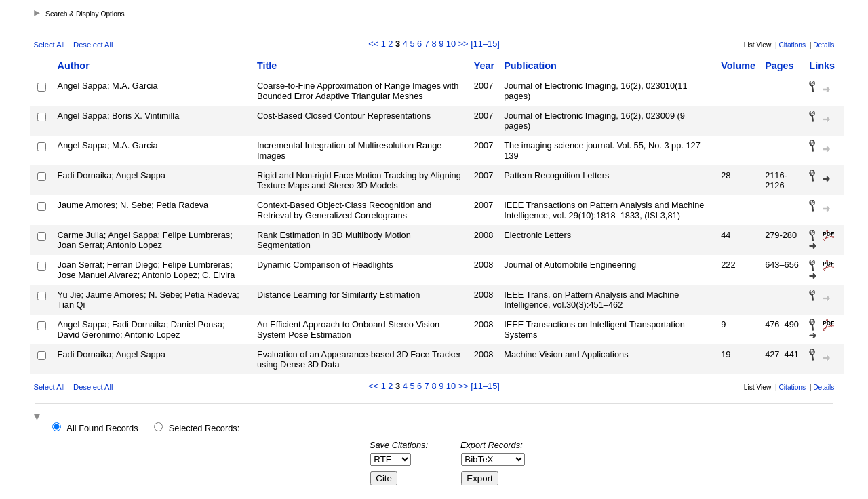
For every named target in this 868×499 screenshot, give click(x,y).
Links (822, 66)
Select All (50, 45)
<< (373, 44)
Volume (738, 66)
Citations (792, 45)
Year (484, 66)
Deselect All (93, 45)
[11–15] (485, 44)
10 (451, 44)
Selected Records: (204, 428)
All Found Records (102, 428)
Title (267, 66)
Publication (530, 66)
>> (463, 44)
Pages (779, 66)
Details (824, 45)
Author (74, 66)
